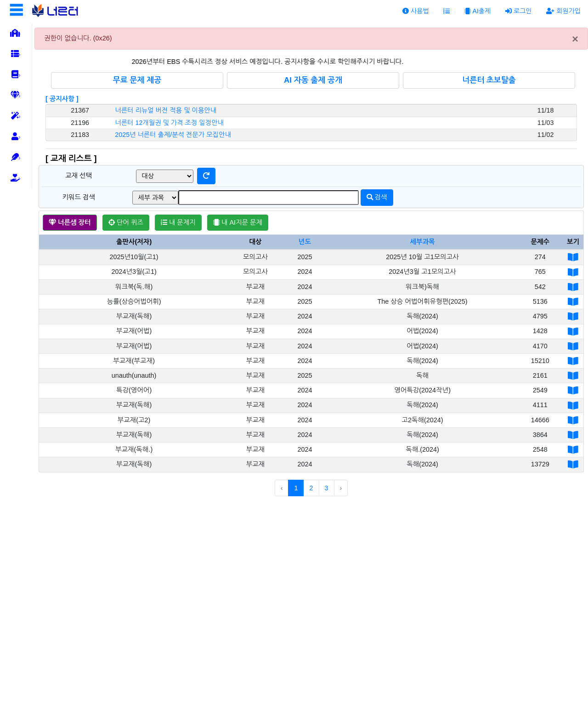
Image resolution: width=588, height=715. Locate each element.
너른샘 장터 (70, 222)
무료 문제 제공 (137, 80)
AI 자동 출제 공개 (313, 80)
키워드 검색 (79, 197)
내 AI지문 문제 (238, 222)
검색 (377, 197)
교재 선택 (79, 176)
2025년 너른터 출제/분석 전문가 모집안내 (173, 135)
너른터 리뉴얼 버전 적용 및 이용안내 (166, 110)
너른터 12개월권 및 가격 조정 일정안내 (169, 123)
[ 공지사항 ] (62, 99)
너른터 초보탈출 (489, 80)
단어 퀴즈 (126, 222)
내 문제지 (178, 222)
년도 (305, 242)
